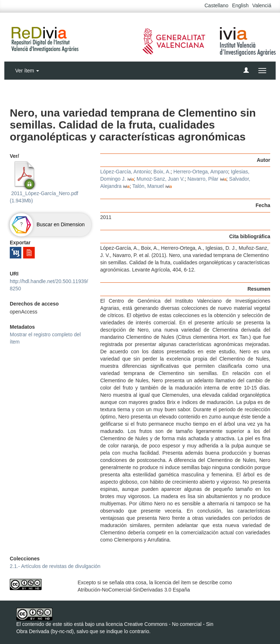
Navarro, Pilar (203, 179)
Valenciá (262, 5)
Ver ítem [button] (27, 71)
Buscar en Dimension (47, 224)
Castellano (216, 5)
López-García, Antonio (125, 172)
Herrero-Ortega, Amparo (201, 172)
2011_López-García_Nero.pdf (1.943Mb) (44, 182)
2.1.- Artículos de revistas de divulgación (55, 566)
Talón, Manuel (148, 186)
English (240, 5)
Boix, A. (162, 172)
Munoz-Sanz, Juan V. (161, 179)
